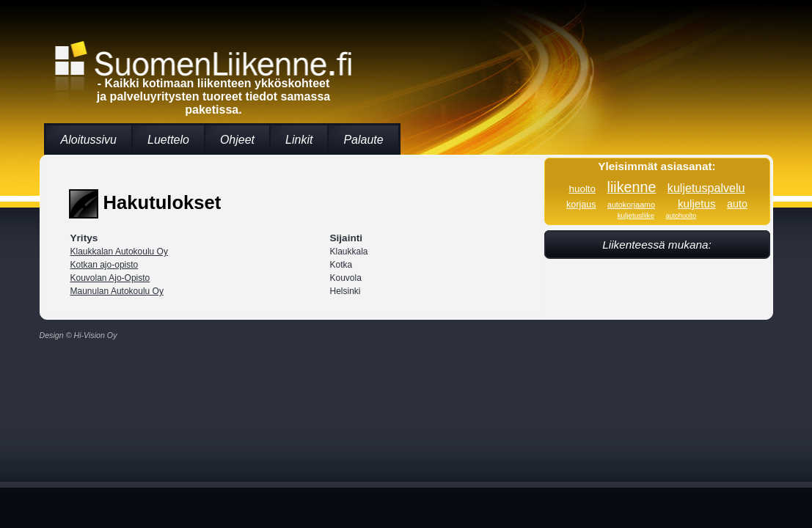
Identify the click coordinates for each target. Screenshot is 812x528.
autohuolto (681, 216)
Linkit (299, 140)
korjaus (581, 205)
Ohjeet (237, 140)
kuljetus (697, 203)
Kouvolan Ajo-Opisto (110, 278)
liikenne (632, 187)
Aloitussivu (89, 140)
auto (737, 204)
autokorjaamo (631, 205)
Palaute (363, 140)
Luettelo (168, 140)
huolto (582, 189)
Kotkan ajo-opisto (105, 265)
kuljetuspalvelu (706, 188)
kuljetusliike (636, 215)
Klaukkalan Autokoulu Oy (119, 252)
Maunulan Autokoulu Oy (117, 291)
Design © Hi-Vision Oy (78, 335)
